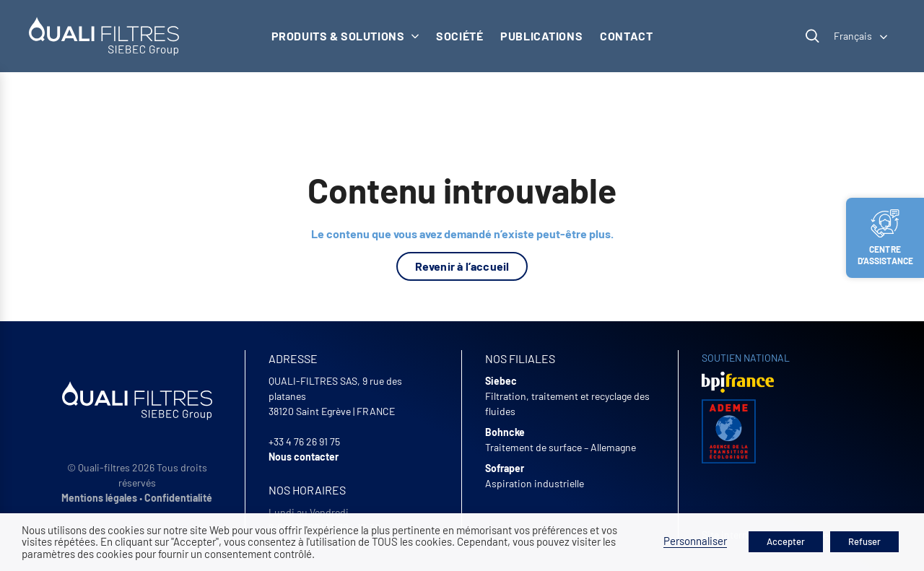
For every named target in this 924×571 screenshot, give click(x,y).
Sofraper (505, 468)
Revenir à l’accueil (462, 266)
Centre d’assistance (886, 237)
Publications (541, 36)
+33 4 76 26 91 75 (304, 441)
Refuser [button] (864, 541)
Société (459, 36)
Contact (626, 36)
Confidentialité (178, 498)
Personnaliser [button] (695, 541)
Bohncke (505, 432)
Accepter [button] (786, 541)
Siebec (501, 381)
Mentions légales (99, 498)
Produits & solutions (345, 36)
